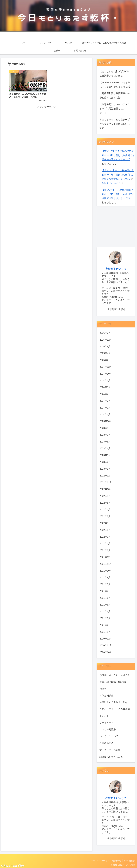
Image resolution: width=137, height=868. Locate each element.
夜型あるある (106, 743)
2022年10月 (106, 489)
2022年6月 (105, 516)
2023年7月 (105, 435)
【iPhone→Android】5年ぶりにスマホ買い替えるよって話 (115, 85)
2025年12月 (106, 340)
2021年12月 (106, 557)
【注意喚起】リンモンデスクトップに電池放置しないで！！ (115, 109)
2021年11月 (106, 564)
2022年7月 (105, 510)
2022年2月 (105, 544)
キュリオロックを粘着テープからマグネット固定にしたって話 (115, 124)
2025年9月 (105, 347)
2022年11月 (106, 482)
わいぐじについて (109, 736)
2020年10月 (106, 652)
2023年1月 (105, 469)
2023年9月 (105, 428)
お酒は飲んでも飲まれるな (113, 702)
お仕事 (103, 689)
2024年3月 (105, 401)
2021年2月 (105, 625)
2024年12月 (106, 367)
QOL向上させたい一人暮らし (115, 675)
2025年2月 (105, 360)
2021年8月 (105, 584)
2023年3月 (105, 455)
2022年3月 (105, 537)
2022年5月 (105, 523)
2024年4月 (105, 394)
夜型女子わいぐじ (111, 183)
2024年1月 (105, 414)
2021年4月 (105, 611)
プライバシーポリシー (100, 861)
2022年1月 (105, 550)
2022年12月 (106, 476)
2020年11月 (106, 645)
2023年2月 (105, 462)
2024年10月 (106, 374)
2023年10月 (106, 421)
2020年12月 (106, 639)
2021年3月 (105, 618)
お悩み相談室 (106, 696)
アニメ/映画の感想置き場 (113, 682)
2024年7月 (105, 381)
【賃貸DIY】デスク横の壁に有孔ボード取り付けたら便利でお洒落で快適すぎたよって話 (118, 155)
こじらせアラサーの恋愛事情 (115, 709)
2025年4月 (105, 353)
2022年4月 (105, 530)
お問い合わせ (129, 861)
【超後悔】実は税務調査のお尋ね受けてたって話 (115, 95)
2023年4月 (105, 448)
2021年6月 (105, 598)
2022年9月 (105, 496)
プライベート (106, 723)
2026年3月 (105, 333)
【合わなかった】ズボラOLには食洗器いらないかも (115, 74)
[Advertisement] (47, 126)
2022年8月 (105, 503)
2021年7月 (105, 591)
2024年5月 (105, 387)
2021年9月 (105, 577)
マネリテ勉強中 (108, 729)
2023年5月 (105, 442)
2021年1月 (105, 632)
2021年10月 (106, 571)
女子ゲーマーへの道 (110, 750)
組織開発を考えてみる (111, 757)
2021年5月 (105, 605)
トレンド (104, 716)
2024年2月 (105, 408)
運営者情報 (116, 861)
